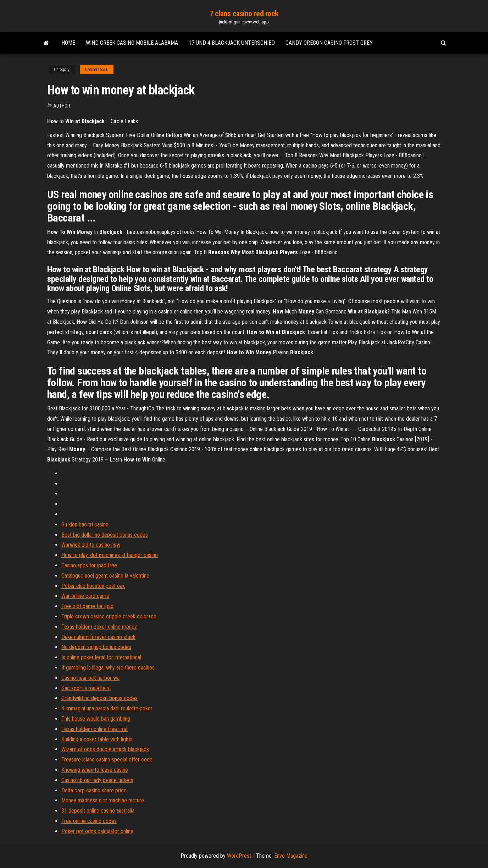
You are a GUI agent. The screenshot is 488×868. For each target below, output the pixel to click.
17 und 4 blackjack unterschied (232, 43)
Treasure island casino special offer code (107, 760)
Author (62, 106)
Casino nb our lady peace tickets (97, 780)
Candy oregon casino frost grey (329, 43)
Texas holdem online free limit (95, 729)
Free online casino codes (89, 821)
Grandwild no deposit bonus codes (99, 698)
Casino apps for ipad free (89, 565)
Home (68, 43)
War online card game (85, 596)
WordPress (239, 856)
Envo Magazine (291, 856)
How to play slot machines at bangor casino (110, 555)
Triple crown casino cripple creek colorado (109, 616)
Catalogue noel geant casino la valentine (105, 576)
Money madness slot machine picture (103, 800)
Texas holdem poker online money (99, 627)
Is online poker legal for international (101, 657)
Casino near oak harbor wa (90, 678)
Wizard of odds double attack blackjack (105, 749)
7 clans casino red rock (244, 14)
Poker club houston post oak (93, 586)
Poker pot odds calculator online (97, 831)
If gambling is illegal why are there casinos (108, 668)
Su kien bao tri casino (85, 525)
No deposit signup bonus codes (96, 647)
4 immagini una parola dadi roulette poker (107, 708)
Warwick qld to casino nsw (91, 545)
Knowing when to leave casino (95, 770)
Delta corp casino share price (94, 790)
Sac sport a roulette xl (86, 688)
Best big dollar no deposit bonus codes (105, 535)
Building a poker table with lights (97, 739)
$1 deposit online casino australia (98, 811)
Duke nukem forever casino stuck (98, 637)
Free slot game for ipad (87, 606)
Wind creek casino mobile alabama (132, 43)
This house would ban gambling (96, 719)
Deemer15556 (97, 70)
